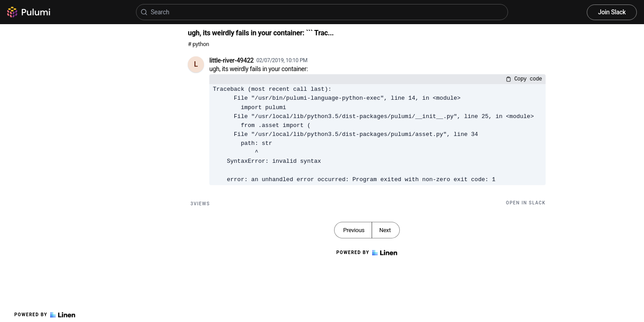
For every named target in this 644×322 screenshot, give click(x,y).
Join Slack (612, 12)
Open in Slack (526, 203)
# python (198, 44)
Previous (354, 230)
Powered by (45, 315)
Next (385, 230)
